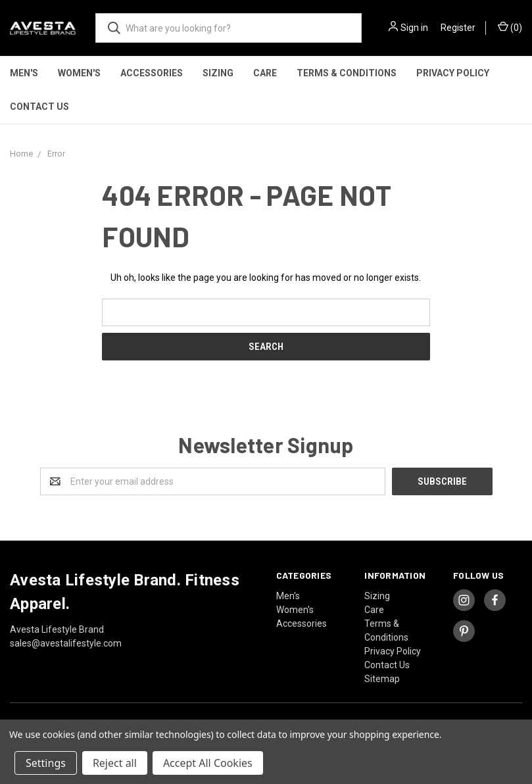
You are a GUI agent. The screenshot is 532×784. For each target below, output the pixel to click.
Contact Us (39, 107)
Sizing (218, 73)
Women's (79, 73)
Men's (24, 73)
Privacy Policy (453, 73)
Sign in (414, 28)
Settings (46, 763)
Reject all (115, 763)
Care (265, 73)
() (510, 27)
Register (458, 28)
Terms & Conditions (347, 73)
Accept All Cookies (208, 763)
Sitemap (382, 679)
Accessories (152, 73)
